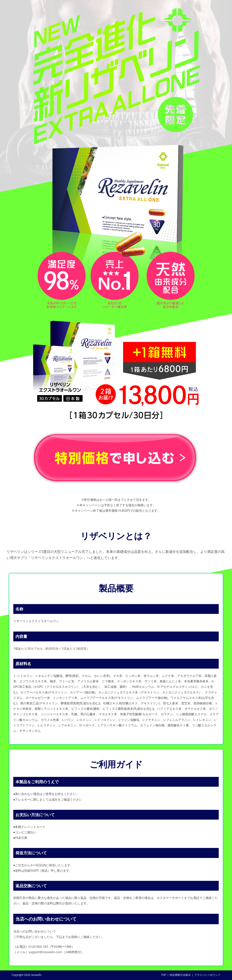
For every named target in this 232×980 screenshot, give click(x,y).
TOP (163, 975)
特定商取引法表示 (180, 975)
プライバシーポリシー (207, 975)
